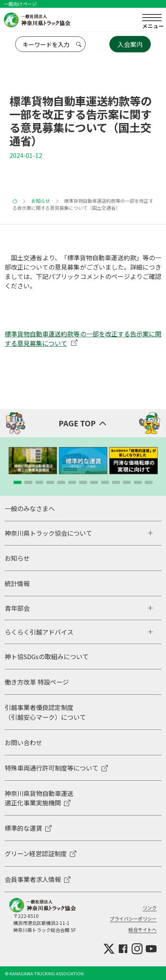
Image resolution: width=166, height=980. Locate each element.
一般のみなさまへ (30, 508)
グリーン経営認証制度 (40, 853)
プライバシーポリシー (133, 918)
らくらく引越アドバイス (39, 632)
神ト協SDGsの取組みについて (47, 656)
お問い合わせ (23, 742)
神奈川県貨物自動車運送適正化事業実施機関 (39, 798)
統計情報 (17, 583)
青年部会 (17, 608)
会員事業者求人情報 (37, 879)
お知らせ (41, 201)
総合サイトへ (143, 929)
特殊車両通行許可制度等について (56, 768)
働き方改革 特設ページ (37, 682)
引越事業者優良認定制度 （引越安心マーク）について (45, 712)
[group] (32, 461)
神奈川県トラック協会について (48, 533)
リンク (150, 908)
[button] (18, 483)
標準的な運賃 (28, 828)
